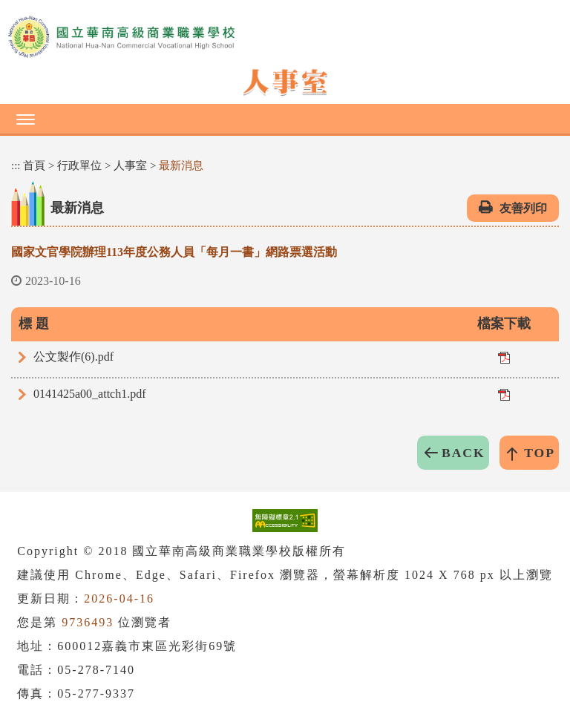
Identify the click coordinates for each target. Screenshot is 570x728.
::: (16, 165)
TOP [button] (540, 453)
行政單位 (79, 165)
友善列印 (523, 208)
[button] (285, 119)
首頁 (34, 165)
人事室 (130, 165)
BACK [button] (463, 453)
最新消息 (181, 165)
